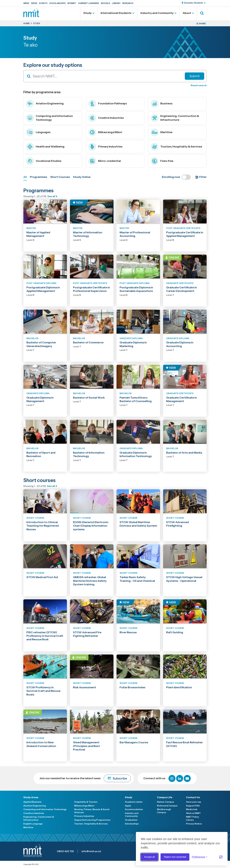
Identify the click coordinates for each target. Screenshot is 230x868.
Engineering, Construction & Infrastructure (175, 118)
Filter (203, 177)
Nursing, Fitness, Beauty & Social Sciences (92, 811)
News (34, 3)
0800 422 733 (65, 851)
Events (43, 3)
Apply (128, 806)
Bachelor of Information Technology (89, 454)
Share (202, 24)
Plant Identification (179, 687)
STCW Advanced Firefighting (178, 524)
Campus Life (165, 797)
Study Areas (31, 797)
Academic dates (134, 802)
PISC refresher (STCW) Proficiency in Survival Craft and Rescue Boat (45, 636)
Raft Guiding (175, 632)
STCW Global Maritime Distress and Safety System (138, 524)
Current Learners (89, 3)
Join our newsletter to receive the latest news (85, 778)
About (187, 13)
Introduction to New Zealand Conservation (41, 744)
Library (116, 3)
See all (51, 196)
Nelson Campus (165, 802)
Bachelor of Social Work (89, 398)
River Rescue (128, 632)
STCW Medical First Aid (42, 577)
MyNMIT (72, 3)
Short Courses (60, 177)
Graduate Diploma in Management (40, 399)
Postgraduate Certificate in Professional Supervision (91, 289)
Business (162, 104)
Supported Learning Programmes (92, 820)
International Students (116, 13)
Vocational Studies (44, 161)
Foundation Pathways (108, 104)
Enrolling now (176, 177)
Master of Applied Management (38, 234)
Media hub (192, 809)
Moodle (106, 3)
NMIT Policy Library (193, 818)
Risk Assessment (85, 687)
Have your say (194, 802)
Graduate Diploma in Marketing (133, 344)
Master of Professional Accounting (135, 234)
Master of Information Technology (88, 234)
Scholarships (57, 3)
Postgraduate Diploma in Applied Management (43, 289)
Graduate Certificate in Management (182, 399)
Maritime (162, 132)
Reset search (199, 85)
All (25, 177)
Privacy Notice (194, 824)
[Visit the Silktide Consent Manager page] (221, 857)
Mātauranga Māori (105, 132)
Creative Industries (106, 118)
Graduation (131, 820)
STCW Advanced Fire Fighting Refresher (87, 634)
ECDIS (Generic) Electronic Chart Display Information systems (91, 526)
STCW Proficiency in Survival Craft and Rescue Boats (43, 691)
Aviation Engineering (45, 104)
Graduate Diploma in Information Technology (136, 454)
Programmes (39, 177)
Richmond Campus (167, 806)
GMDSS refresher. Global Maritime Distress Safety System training (90, 581)
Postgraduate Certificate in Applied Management (185, 234)
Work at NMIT (193, 813)
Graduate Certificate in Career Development (182, 289)
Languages (38, 132)
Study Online (82, 177)
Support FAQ (193, 806)
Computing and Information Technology (49, 118)
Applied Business (32, 802)
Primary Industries (105, 147)
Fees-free (162, 161)
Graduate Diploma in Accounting (180, 344)
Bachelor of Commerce (88, 342)
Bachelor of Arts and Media (184, 453)
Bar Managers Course (134, 742)
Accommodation (134, 809)
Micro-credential (105, 161)
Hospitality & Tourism (86, 802)
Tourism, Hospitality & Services (176, 147)
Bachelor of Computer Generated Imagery (41, 344)
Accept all (149, 857)
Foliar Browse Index (133, 687)
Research (128, 3)
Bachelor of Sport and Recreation (41, 454)
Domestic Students (193, 3)
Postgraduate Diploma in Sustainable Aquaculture (136, 289)
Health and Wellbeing (45, 147)
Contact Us (193, 797)
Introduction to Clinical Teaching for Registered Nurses (43, 526)
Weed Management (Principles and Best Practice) (86, 746)
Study (88, 13)
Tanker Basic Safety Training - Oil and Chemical (137, 579)
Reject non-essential (175, 857)
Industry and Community (157, 13)
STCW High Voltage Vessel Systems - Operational (184, 579)
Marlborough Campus (164, 811)
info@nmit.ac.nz (91, 851)
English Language (33, 824)
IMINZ (26, 3)
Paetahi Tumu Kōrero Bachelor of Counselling (136, 399)
